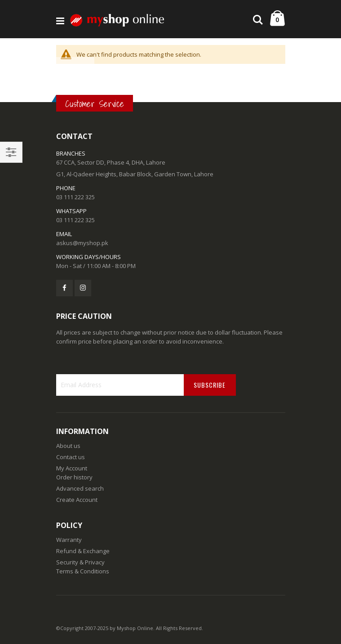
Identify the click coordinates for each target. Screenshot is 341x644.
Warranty (69, 540)
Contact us (71, 457)
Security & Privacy (80, 562)
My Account (72, 468)
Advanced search (80, 488)
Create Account (77, 500)
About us (68, 446)
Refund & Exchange (83, 551)
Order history (74, 477)
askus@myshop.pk (82, 243)
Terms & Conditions (83, 571)
